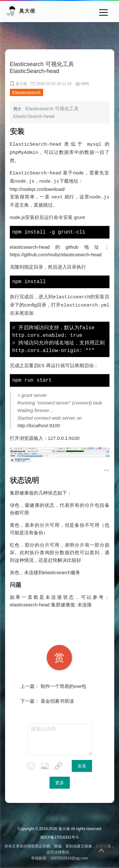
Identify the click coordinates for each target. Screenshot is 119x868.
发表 (82, 764)
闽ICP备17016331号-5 (59, 835)
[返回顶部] (102, 851)
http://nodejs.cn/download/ (37, 188)
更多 (60, 780)
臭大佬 (64, 827)
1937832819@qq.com (69, 856)
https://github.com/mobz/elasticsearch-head (56, 253)
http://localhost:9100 (39, 423)
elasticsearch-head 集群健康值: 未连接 (51, 602)
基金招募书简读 (57, 699)
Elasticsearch (26, 92)
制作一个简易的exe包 (63, 684)
